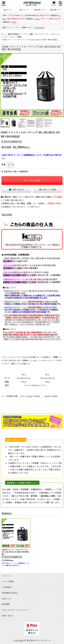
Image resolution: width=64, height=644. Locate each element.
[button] (4, 4)
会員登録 (7, 197)
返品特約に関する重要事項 (15, 171)
